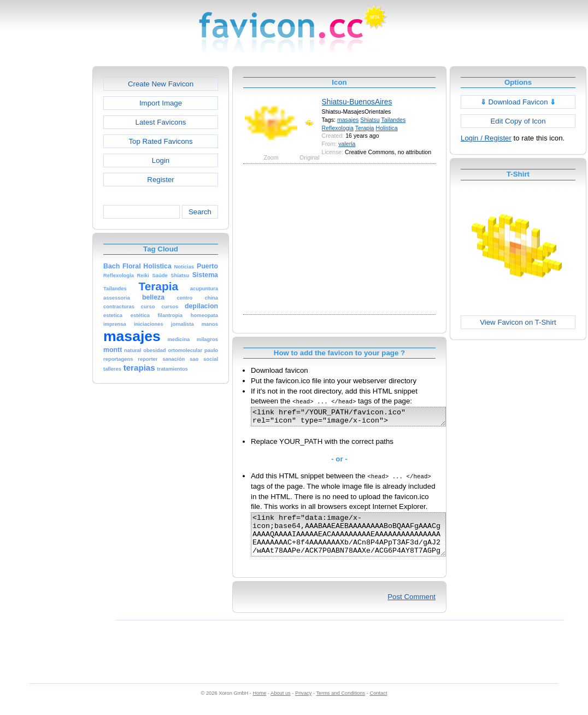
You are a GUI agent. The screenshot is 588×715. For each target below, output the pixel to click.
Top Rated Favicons (160, 141)
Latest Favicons (161, 122)
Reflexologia (338, 128)
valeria (347, 144)
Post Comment (411, 608)
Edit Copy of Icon (518, 121)
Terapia (365, 128)
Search (200, 212)
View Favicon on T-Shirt (518, 322)
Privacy (303, 705)
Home (260, 705)
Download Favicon (518, 102)
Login (161, 160)
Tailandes (394, 120)
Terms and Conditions (340, 705)
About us (281, 705)
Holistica (386, 128)
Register (160, 180)
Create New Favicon (161, 84)
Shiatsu (370, 120)
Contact (379, 705)
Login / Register (486, 138)
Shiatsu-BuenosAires (357, 102)
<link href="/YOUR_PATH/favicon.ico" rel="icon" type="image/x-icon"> (360, 418)
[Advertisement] (45, 230)
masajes (348, 120)
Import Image (161, 103)
